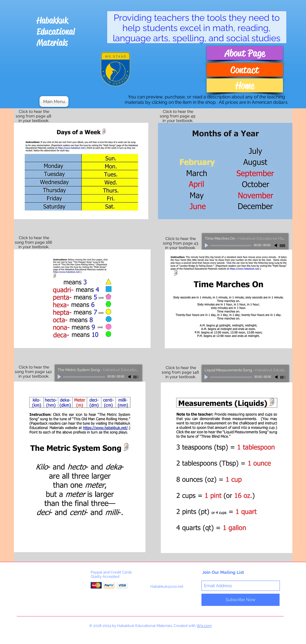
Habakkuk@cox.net (167, 586)
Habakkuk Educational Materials (56, 31)
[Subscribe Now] (241, 600)
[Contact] (245, 70)
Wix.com (204, 626)
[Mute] (276, 245)
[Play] (207, 245)
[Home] (245, 85)
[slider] (283, 246)
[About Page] (245, 53)
